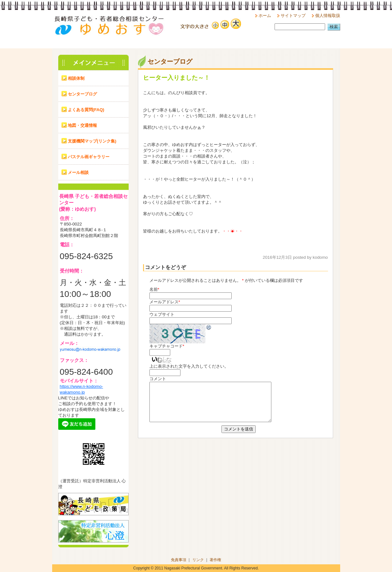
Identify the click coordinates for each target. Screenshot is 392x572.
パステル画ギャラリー (89, 157)
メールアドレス (164, 302)
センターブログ (82, 94)
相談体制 (76, 78)
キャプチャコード (166, 346)
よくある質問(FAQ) (86, 110)
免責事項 (179, 560)
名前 (154, 289)
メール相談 (78, 172)
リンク (198, 560)
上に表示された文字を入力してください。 (189, 366)
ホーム (265, 16)
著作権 (215, 560)
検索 (334, 27)
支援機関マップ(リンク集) (92, 141)
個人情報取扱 (328, 16)
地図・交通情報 (82, 125)
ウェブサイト (162, 314)
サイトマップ (293, 16)
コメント (158, 379)
